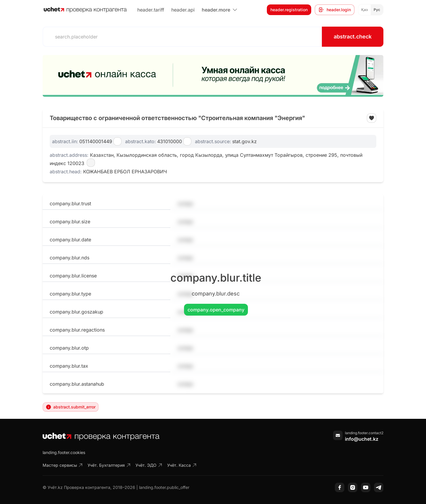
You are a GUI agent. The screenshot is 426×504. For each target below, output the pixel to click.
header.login (335, 10)
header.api (183, 10)
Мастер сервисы (63, 465)
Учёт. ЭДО (149, 465)
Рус (377, 10)
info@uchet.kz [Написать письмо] (362, 439)
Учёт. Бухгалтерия (109, 465)
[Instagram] (353, 487)
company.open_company (216, 310)
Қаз (364, 10)
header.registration (289, 10)
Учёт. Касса (182, 465)
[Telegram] (379, 487)
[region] (213, 76)
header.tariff (151, 10)
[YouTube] (366, 487)
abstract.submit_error (71, 407)
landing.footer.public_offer (164, 487)
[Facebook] (340, 487)
